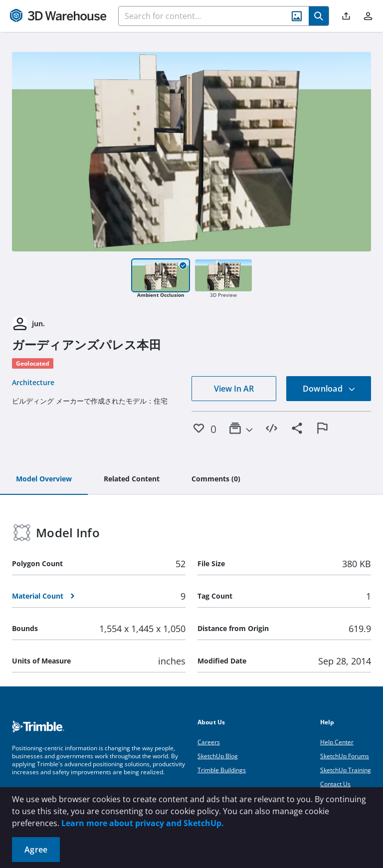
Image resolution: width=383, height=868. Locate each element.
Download (329, 389)
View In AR (234, 389)
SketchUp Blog (218, 756)
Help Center (337, 742)
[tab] (44, 479)
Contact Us (335, 784)
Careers (209, 742)
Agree (36, 850)
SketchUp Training (346, 770)
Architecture (33, 382)
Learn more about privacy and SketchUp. (143, 823)
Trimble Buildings (222, 770)
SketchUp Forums (345, 756)
